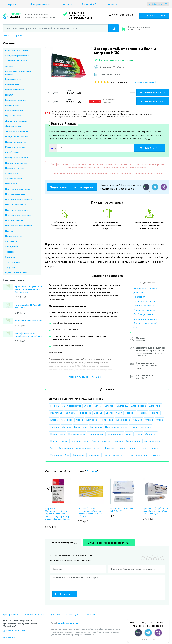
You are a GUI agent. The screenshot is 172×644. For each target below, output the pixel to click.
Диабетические (13, 126)
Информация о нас (41, 4)
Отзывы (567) (89, 4)
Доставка (67, 4)
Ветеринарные (13, 79)
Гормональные (13, 116)
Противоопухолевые (16, 210)
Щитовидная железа (16, 273)
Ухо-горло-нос (13, 262)
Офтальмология (14, 178)
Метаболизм (12, 152)
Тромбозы (11, 252)
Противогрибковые (16, 205)
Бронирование (11, 4)
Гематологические (15, 89)
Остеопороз (12, 173)
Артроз (9, 66)
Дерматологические (16, 121)
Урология (10, 257)
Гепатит (9, 95)
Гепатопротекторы (15, 100)
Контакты (112, 4)
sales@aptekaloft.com (68, 623)
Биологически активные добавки (18, 72)
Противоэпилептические (19, 226)
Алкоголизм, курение (17, 50)
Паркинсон (11, 184)
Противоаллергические (18, 189)
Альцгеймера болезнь (17, 55)
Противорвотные (15, 220)
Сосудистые (12, 246)
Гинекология (12, 105)
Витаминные (12, 84)
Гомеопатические (14, 110)
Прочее (19, 36)
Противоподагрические (18, 215)
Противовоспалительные (19, 199)
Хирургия (10, 267)
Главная (7, 36)
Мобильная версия (15, 631)
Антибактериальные (16, 61)
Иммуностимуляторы (17, 142)
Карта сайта (9, 637)
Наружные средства (16, 163)
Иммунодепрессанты (16, 137)
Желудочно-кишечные (17, 131)
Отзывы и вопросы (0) (146, 82)
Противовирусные (15, 194)
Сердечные (11, 241)
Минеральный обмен (16, 158)
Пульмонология (14, 236)
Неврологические (15, 168)
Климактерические (15, 147)
